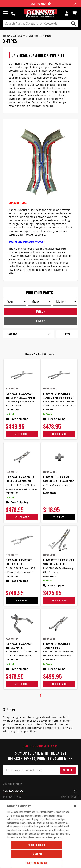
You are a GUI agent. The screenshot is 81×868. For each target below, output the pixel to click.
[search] (40, 24)
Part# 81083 (12, 576)
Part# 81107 (12, 493)
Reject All (36, 854)
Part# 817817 (50, 576)
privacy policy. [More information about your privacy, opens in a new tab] (53, 837)
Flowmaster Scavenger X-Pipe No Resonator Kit (20, 479)
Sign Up (68, 770)
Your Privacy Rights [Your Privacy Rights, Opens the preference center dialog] (36, 863)
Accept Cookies (36, 845)
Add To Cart (22, 434)
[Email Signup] (40, 770)
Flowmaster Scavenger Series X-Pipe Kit (19, 562)
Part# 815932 (12, 410)
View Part (59, 517)
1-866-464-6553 (14, 791)
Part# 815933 (50, 410)
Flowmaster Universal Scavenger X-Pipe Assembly (58, 479)
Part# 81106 (12, 660)
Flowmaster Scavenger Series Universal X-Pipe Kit (21, 395)
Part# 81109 (49, 660)
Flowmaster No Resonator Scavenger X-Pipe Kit (59, 562)
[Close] (75, 806)
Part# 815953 (50, 493)
